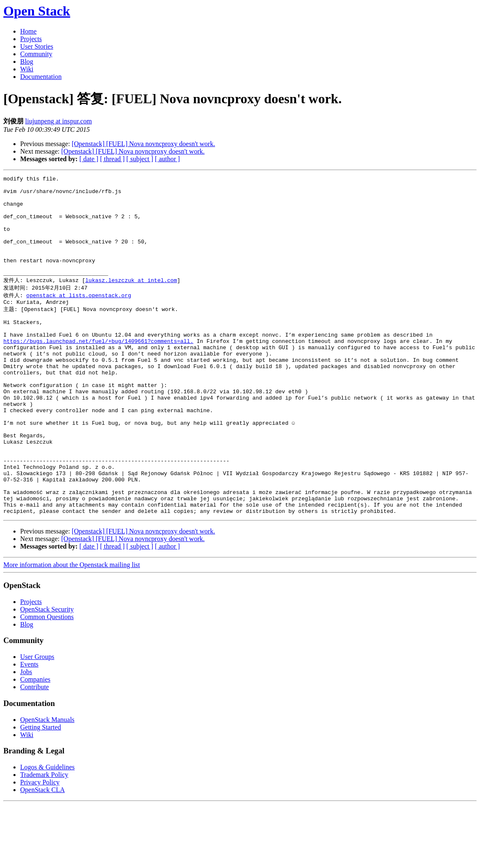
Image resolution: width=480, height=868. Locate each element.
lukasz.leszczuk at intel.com (131, 301)
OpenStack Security (47, 673)
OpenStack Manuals (47, 783)
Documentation (41, 77)
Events (29, 728)
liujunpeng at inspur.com (59, 121)
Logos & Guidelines (47, 830)
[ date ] (89, 159)
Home (28, 31)
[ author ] (168, 159)
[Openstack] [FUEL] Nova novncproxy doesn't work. (143, 144)
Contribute (34, 750)
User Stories (37, 46)
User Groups (37, 720)
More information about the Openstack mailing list (72, 628)
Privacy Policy (40, 846)
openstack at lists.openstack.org (79, 316)
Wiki (27, 69)
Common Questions (47, 680)
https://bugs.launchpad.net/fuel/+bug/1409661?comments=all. (98, 370)
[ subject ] (140, 159)
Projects (31, 39)
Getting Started (41, 791)
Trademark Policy (44, 838)
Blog (27, 61)
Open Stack (37, 11)
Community (36, 54)
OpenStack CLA (42, 853)
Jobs (26, 735)
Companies (35, 743)
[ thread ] (112, 159)
